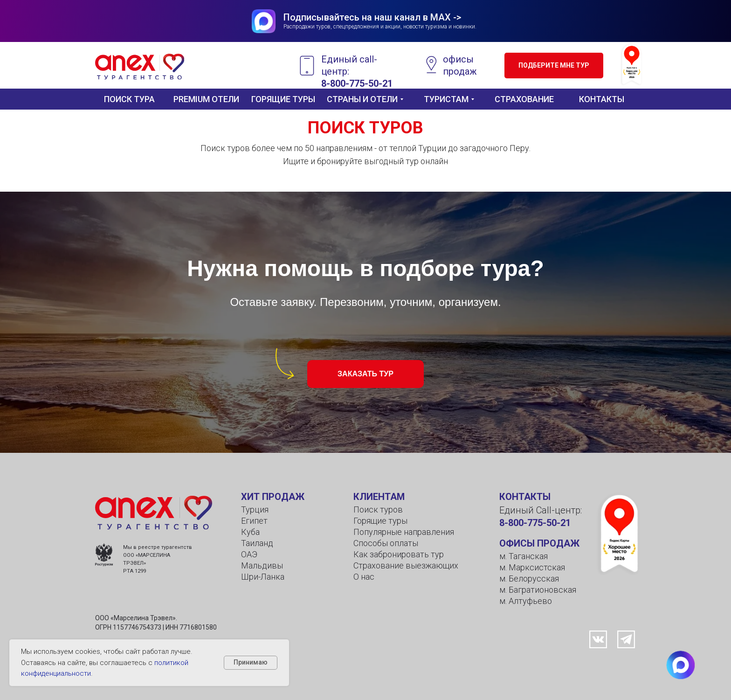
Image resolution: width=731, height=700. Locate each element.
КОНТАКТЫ (525, 497)
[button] (554, 66)
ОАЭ (249, 554)
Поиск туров (378, 509)
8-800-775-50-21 (535, 523)
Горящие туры (380, 521)
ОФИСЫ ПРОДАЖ (539, 543)
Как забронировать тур (399, 554)
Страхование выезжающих (406, 565)
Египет (254, 521)
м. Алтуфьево (526, 601)
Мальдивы (262, 565)
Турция (255, 509)
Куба (250, 532)
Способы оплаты (386, 543)
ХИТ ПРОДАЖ (273, 497)
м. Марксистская (532, 567)
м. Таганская (524, 556)
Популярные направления (404, 532)
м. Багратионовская (538, 590)
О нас (364, 577)
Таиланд (257, 543)
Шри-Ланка (263, 577)
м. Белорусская (529, 579)
